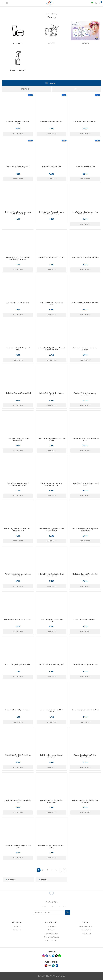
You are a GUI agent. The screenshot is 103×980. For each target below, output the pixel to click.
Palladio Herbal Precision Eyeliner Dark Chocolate (85, 801)
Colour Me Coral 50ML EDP (51, 167)
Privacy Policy (86, 930)
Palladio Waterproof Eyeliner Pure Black (85, 710)
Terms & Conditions (86, 926)
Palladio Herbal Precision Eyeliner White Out (18, 801)
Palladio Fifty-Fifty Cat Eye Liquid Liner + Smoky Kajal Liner (18, 530)
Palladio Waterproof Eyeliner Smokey (18, 710)
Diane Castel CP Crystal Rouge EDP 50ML (18, 349)
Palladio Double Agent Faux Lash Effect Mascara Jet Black (51, 349)
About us (17, 926)
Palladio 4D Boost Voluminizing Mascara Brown (51, 439)
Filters (52, 83)
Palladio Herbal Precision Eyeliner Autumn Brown (85, 756)
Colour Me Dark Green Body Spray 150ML (18, 123)
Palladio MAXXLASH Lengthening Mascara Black (18, 439)
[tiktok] (56, 956)
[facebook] (47, 956)
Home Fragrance (18, 70)
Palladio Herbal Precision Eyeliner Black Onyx (51, 847)
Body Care (18, 43)
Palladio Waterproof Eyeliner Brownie (85, 665)
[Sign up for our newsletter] (49, 912)
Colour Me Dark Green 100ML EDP (85, 122)
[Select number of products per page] (77, 89)
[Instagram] (44, 956)
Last (65, 870)
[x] (50, 956)
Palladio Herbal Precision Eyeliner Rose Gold (18, 756)
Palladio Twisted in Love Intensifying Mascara (85, 349)
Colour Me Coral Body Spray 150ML (18, 167)
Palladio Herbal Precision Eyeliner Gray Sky (18, 847)
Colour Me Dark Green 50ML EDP (51, 122)
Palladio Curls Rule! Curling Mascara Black (51, 394)
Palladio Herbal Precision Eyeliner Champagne (51, 756)
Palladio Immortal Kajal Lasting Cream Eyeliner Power (51, 575)
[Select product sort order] (27, 89)
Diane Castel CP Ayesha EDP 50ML (18, 303)
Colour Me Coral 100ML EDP (85, 167)
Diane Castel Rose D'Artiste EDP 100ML (51, 257)
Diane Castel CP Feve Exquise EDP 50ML (85, 303)
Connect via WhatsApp (51, 937)
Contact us (51, 930)
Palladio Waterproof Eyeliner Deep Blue (18, 665)
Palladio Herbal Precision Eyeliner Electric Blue (51, 801)
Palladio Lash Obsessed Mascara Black (18, 393)
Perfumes (85, 43)
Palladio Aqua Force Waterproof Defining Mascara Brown (18, 485)
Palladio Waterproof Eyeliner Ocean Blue (18, 619)
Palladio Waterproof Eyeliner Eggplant (51, 665)
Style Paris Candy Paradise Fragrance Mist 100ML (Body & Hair (51, 213)
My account (51, 926)
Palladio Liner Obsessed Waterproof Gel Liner (85, 485)
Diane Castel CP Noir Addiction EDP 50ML (51, 303)
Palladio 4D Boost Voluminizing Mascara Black (85, 439)
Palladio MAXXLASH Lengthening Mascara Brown (85, 394)
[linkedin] (53, 956)
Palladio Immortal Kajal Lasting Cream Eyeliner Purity (18, 575)
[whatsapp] (60, 956)
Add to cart (18, 134)
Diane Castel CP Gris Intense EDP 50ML (85, 257)
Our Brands (17, 930)
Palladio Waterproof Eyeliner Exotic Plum (51, 620)
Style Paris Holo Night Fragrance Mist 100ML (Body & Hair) (85, 213)
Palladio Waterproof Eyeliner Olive (85, 619)
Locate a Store (86, 933)
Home (48, 14)
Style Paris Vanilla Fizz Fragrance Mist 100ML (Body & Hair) (18, 213)
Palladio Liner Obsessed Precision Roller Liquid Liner (85, 575)
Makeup (51, 43)
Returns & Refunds (51, 941)
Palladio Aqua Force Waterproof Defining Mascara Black (51, 485)
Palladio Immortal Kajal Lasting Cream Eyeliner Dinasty (85, 530)
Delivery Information (51, 933)
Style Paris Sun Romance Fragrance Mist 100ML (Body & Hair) (18, 258)
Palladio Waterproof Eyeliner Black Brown (51, 711)
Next (60, 870)
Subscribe (67, 912)
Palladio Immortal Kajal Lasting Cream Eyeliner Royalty (51, 530)
